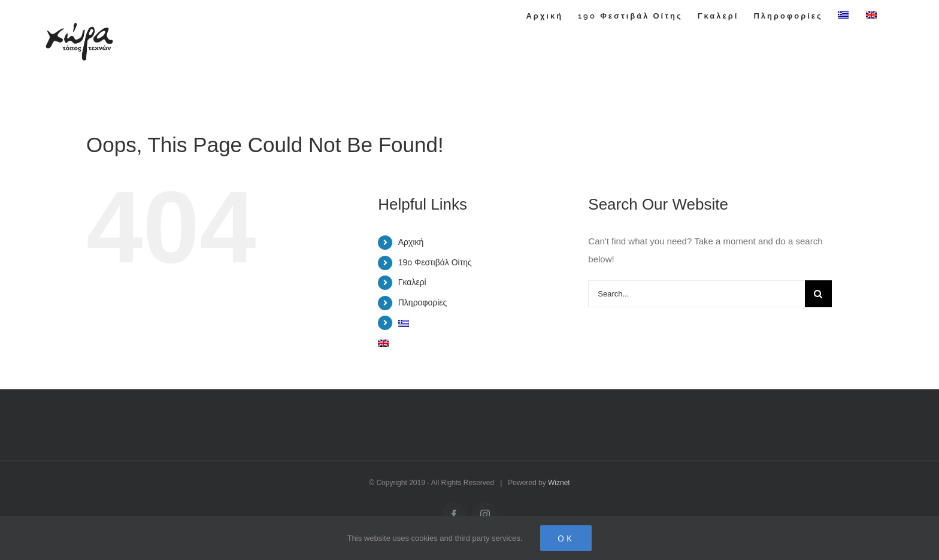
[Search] (818, 294)
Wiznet (559, 483)
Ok (566, 538)
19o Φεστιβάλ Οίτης (435, 262)
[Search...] (696, 294)
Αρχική (411, 242)
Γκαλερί (412, 282)
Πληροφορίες (423, 302)
